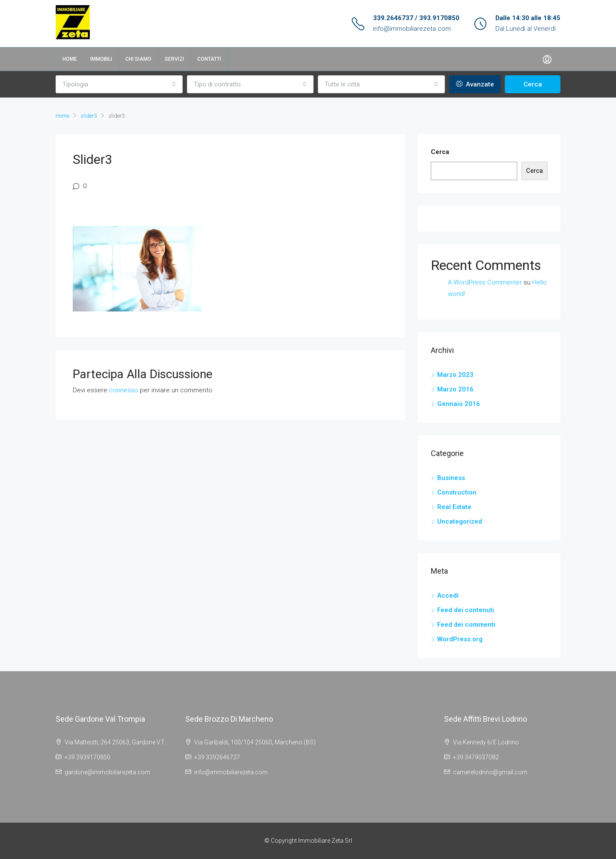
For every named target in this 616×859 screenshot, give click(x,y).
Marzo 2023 (455, 375)
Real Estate (454, 507)
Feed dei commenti (466, 625)
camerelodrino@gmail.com (490, 772)
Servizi (174, 59)
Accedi (448, 595)
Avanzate (475, 84)
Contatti (209, 59)
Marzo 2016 (455, 389)
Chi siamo (138, 59)
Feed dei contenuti (466, 610)
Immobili (101, 59)
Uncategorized (460, 521)
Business (451, 478)
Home (70, 59)
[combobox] (119, 84)
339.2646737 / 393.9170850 (416, 18)
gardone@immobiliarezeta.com (107, 772)
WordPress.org (460, 639)
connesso (124, 390)
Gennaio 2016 (459, 404)
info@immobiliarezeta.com (412, 29)
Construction (457, 492)
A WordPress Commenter (485, 282)
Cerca (533, 84)
